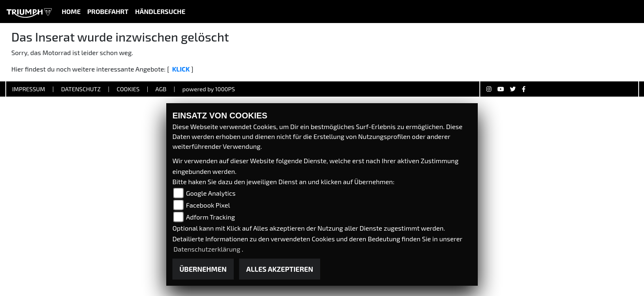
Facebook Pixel (208, 205)
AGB (161, 89)
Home (71, 11)
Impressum (29, 89)
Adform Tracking (210, 217)
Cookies (128, 89)
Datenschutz (81, 89)
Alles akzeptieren (280, 269)
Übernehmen (203, 269)
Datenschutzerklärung (207, 249)
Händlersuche (160, 11)
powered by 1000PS (209, 89)
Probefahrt (108, 11)
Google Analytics (211, 193)
